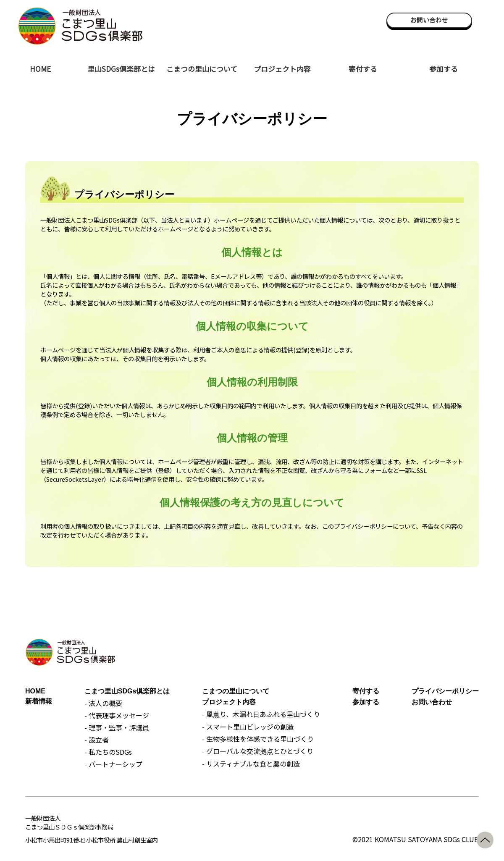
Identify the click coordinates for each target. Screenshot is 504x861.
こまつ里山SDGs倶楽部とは (127, 691)
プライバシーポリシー (445, 691)
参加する (444, 69)
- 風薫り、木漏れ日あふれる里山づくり (261, 714)
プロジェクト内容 (282, 69)
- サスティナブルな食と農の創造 (251, 764)
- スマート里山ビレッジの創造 (248, 727)
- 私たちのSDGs (108, 752)
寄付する (363, 69)
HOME (40, 69)
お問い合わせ (429, 20)
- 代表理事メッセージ (117, 715)
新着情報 (39, 701)
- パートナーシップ (113, 764)
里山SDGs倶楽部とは (121, 69)
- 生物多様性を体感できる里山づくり (258, 739)
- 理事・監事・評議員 (117, 727)
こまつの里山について (202, 69)
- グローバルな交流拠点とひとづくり (258, 751)
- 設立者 (97, 740)
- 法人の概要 (103, 703)
